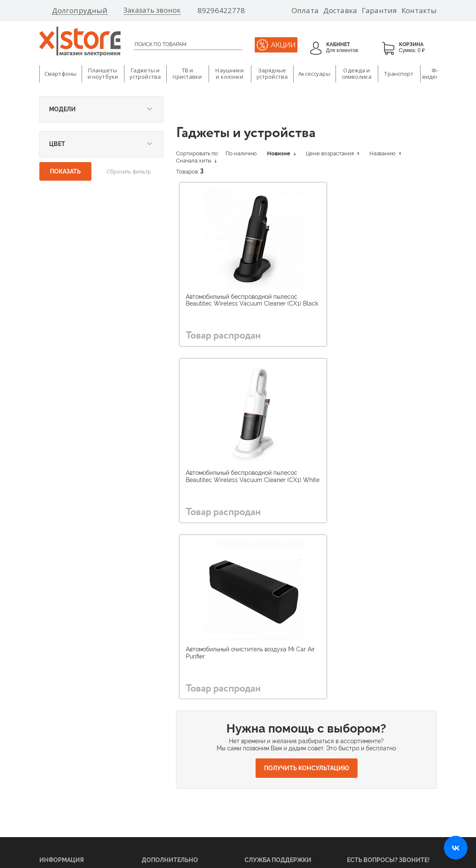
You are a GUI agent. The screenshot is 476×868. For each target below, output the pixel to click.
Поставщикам (56, 737)
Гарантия (379, 11)
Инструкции (259, 750)
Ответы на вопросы (268, 763)
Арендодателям (58, 750)
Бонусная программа (168, 775)
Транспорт (399, 74)
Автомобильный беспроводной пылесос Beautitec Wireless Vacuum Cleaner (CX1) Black (237, 304)
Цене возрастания (333, 153)
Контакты (419, 11)
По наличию (241, 153)
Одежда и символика (357, 74)
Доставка (340, 11)
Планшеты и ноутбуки (103, 74)
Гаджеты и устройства (145, 74)
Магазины (154, 737)
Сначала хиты (196, 161)
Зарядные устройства (272, 74)
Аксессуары (314, 74)
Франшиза (52, 763)
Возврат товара (263, 737)
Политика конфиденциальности (271, 811)
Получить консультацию (307, 597)
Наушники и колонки (230, 74)
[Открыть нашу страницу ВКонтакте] (456, 848)
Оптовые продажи (61, 775)
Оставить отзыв (263, 775)
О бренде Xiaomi (162, 725)
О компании (54, 725)
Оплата (305, 11)
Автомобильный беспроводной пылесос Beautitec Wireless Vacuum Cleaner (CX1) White (367, 304)
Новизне (281, 153)
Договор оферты (264, 788)
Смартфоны (61, 74)
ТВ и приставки (187, 74)
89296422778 (221, 11)
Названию (385, 153)
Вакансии (154, 750)
